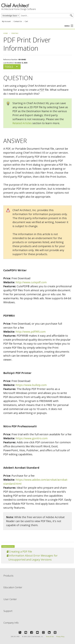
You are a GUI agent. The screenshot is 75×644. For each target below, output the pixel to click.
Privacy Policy (60, 637)
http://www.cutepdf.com (31, 282)
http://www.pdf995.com (31, 332)
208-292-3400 (15, 637)
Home (6, 33)
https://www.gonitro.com (32, 438)
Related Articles (22, 123)
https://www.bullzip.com (31, 385)
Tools (9, 67)
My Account (6, 21)
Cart (26, 21)
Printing (15, 33)
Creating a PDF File (20, 552)
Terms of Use (50, 637)
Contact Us (18, 21)
